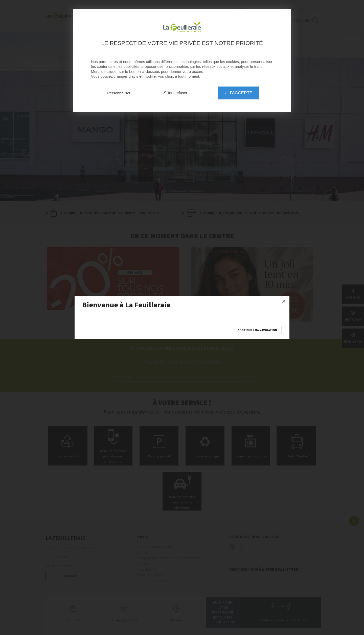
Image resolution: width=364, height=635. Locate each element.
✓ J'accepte (238, 93)
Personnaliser (119, 93)
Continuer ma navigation (257, 330)
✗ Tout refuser (175, 93)
